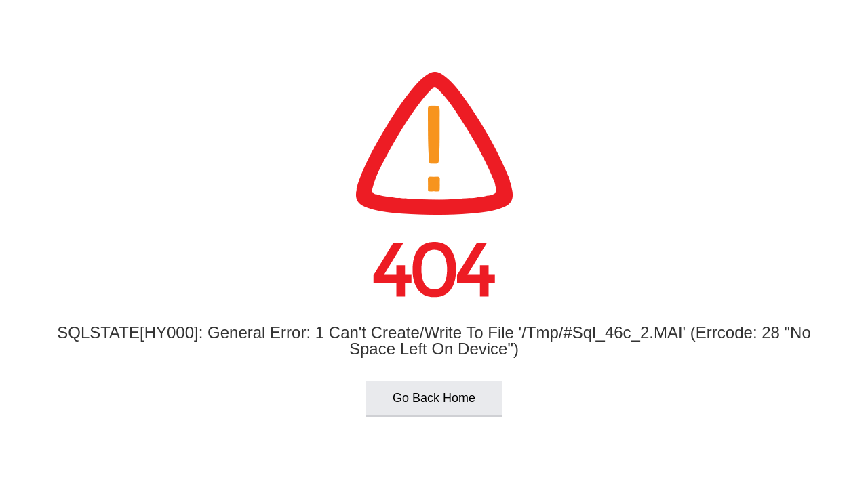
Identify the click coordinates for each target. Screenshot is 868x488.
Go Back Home (434, 398)
